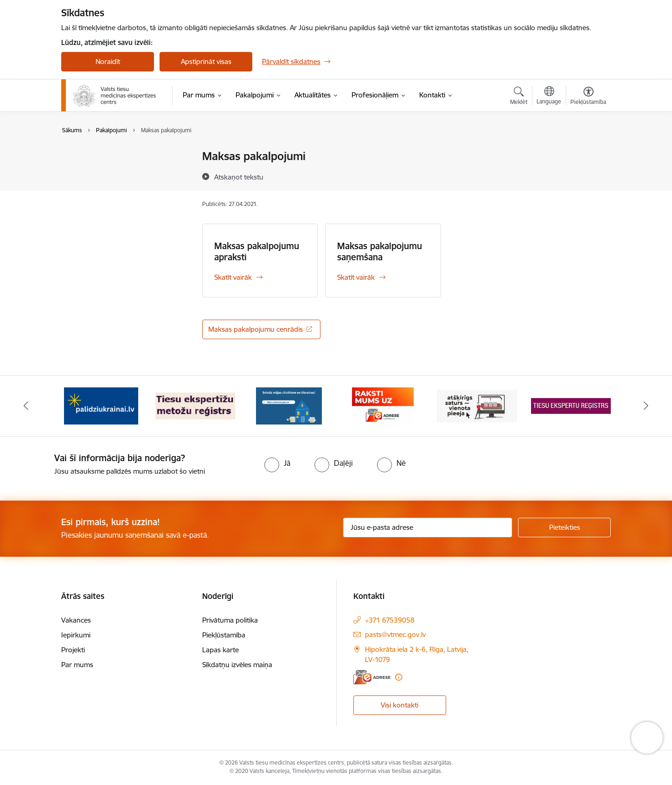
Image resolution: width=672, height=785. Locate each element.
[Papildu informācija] (399, 677)
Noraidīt (108, 61)
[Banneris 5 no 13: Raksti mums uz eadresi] (383, 405)
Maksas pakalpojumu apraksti (257, 251)
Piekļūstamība (224, 635)
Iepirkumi (76, 635)
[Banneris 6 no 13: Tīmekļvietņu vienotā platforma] (477, 405)
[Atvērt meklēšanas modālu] (519, 97)
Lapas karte (221, 650)
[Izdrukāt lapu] (588, 152)
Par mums (77, 665)
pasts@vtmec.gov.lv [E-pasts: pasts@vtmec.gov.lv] (395, 634)
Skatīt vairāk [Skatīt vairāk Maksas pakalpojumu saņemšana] (356, 277)
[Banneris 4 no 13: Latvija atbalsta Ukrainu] (289, 405)
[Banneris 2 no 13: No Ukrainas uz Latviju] (101, 405)
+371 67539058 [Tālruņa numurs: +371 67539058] (390, 620)
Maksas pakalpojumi (103, 180)
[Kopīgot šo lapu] (588, 176)
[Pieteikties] (564, 528)
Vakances (76, 620)
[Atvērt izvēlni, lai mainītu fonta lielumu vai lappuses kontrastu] (588, 97)
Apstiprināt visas (206, 61)
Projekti (73, 650)
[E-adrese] (372, 677)
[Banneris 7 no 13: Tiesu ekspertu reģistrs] (571, 405)
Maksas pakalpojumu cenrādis (256, 329)
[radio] (277, 463)
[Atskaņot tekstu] (239, 177)
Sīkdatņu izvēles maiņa (237, 665)
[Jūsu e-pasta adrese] (428, 528)
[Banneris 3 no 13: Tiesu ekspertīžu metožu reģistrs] (195, 405)
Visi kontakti (400, 705)
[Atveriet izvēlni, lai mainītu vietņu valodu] (549, 97)
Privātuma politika (230, 620)
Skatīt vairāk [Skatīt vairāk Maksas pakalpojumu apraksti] (233, 277)
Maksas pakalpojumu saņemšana (380, 251)
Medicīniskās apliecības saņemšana (107, 160)
